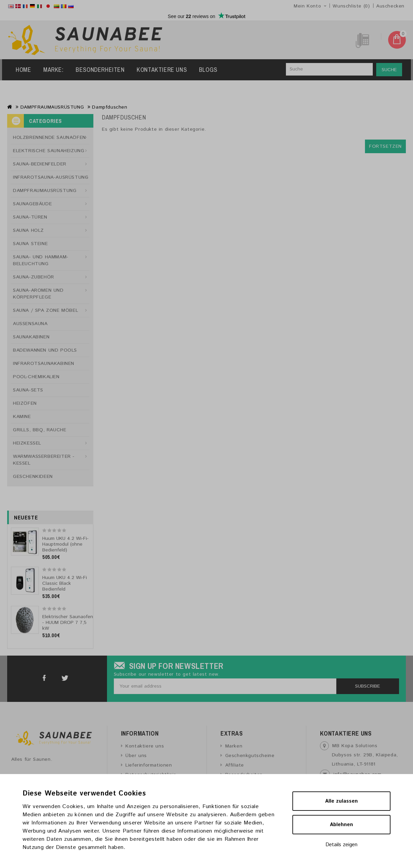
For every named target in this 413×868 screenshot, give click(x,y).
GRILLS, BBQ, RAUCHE (40, 430)
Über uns (136, 756)
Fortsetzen (385, 146)
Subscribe (368, 686)
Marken (234, 746)
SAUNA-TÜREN (30, 217)
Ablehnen (341, 825)
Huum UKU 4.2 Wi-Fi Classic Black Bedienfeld (65, 583)
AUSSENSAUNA (30, 324)
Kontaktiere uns (162, 70)
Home (23, 70)
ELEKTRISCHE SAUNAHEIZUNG (49, 151)
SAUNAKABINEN (31, 337)
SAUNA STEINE (30, 244)
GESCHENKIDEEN (33, 477)
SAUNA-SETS (28, 390)
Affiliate (235, 765)
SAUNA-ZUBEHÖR (34, 277)
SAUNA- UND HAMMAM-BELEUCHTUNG (41, 260)
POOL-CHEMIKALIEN (36, 377)
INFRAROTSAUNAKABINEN (44, 364)
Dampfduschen (110, 107)
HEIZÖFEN (25, 403)
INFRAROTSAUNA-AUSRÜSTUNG (51, 177)
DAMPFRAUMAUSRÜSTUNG (52, 107)
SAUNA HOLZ (28, 230)
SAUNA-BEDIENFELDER (40, 164)
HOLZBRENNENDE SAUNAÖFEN (49, 138)
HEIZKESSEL (27, 443)
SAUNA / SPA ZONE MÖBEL (45, 310)
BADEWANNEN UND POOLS (45, 350)
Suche (389, 70)
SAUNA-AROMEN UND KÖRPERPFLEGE (38, 294)
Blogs (208, 70)
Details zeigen (341, 845)
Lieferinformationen (149, 765)
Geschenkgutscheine (250, 756)
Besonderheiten (100, 70)
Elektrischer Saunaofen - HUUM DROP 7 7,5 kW (68, 623)
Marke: (53, 70)
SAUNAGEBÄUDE (32, 204)
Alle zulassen (341, 801)
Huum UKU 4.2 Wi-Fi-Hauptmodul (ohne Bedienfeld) (65, 544)
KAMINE (22, 417)
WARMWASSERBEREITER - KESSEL (44, 460)
